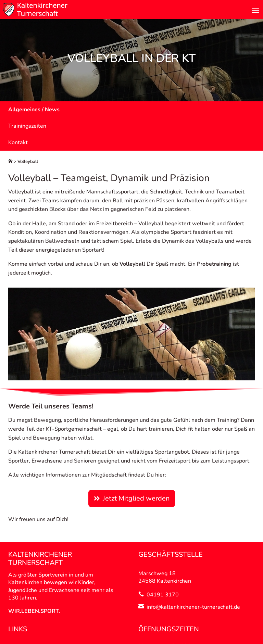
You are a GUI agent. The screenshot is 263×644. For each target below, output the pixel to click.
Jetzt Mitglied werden (136, 498)
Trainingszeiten (27, 126)
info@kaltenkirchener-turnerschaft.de (193, 607)
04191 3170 (163, 595)
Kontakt (18, 142)
